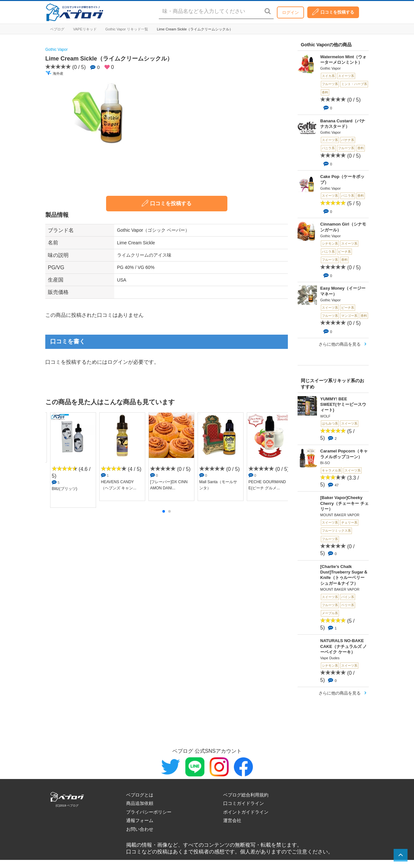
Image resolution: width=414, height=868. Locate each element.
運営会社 (232, 820)
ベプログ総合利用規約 (246, 795)
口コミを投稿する (333, 12)
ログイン (290, 12)
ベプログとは (140, 795)
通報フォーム (140, 820)
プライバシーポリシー (149, 812)
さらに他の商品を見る (340, 344)
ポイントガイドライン (246, 812)
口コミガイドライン (244, 803)
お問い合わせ (140, 829)
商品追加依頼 (140, 803)
